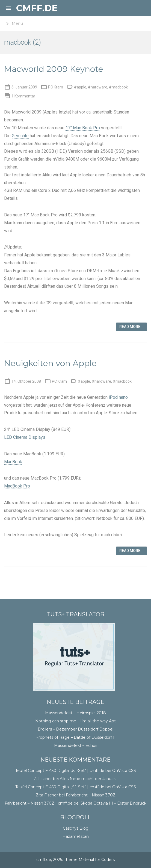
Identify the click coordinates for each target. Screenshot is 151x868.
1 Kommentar (23, 96)
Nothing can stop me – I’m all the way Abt (76, 721)
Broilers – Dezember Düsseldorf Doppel (76, 729)
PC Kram (56, 87)
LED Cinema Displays (25, 437)
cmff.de (37, 8)
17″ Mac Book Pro (83, 128)
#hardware (98, 87)
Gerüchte (20, 136)
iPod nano (118, 397)
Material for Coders (97, 860)
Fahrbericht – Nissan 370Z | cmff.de (39, 803)
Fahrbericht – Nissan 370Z (91, 795)
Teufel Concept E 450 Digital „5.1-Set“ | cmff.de (60, 771)
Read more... (131, 327)
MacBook (13, 462)
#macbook (118, 87)
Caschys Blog (76, 828)
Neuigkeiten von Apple (50, 363)
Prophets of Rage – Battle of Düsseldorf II (76, 737)
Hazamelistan (76, 836)
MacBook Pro (17, 486)
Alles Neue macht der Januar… (89, 779)
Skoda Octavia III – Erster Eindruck (113, 803)
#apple (80, 87)
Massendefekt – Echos (76, 746)
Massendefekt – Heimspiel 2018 (76, 713)
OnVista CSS (124, 771)
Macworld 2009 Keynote (54, 69)
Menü (14, 24)
